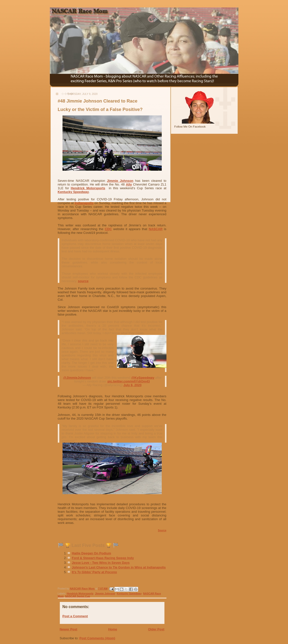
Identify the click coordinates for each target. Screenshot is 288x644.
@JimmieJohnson (77, 378)
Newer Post (69, 629)
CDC (108, 229)
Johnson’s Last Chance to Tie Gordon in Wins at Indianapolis (119, 567)
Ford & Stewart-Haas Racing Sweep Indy (103, 558)
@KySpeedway (143, 378)
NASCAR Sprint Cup (78, 596)
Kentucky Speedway (73, 192)
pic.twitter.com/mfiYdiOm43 (129, 381)
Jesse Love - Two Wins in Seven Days (101, 563)
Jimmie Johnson (120, 181)
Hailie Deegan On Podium (92, 553)
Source (162, 530)
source (83, 281)
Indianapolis (84, 203)
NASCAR (156, 229)
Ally (129, 184)
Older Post (156, 629)
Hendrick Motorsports (88, 188)
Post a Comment (75, 616)
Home (113, 629)
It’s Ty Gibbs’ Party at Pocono (95, 572)
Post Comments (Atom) (97, 638)
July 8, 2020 (132, 385)
